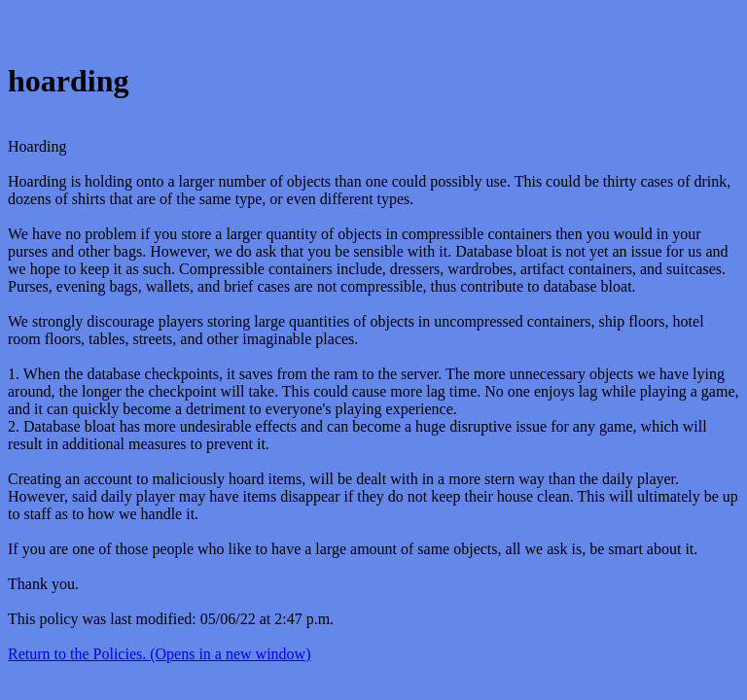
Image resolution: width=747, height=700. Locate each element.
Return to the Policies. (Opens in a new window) (160, 654)
